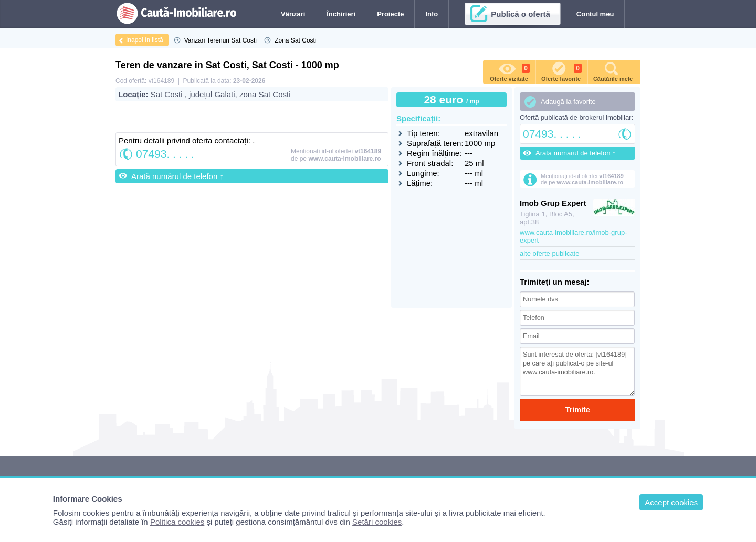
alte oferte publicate (549, 253)
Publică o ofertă (521, 14)
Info (432, 14)
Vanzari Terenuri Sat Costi (220, 40)
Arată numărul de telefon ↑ (177, 176)
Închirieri (341, 14)
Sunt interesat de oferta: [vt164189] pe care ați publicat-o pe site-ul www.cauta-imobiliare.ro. (577, 370)
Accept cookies (671, 502)
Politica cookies (177, 522)
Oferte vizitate (510, 71)
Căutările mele (613, 71)
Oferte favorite (561, 71)
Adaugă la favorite (568, 102)
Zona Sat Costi (295, 40)
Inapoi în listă (145, 40)
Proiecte (390, 14)
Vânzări (293, 14)
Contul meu (595, 14)
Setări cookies (377, 522)
